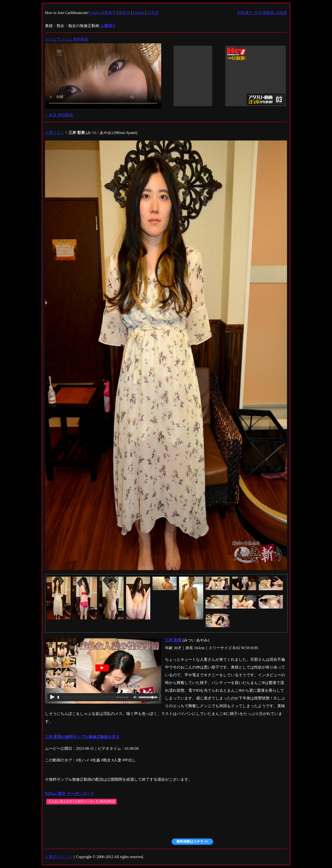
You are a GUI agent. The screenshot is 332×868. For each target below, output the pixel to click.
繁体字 (110, 13)
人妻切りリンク (59, 857)
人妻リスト (55, 133)
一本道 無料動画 (59, 115)
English (96, 13)
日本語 (153, 13)
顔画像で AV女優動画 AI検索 (262, 13)
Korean (139, 13)
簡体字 (124, 13)
